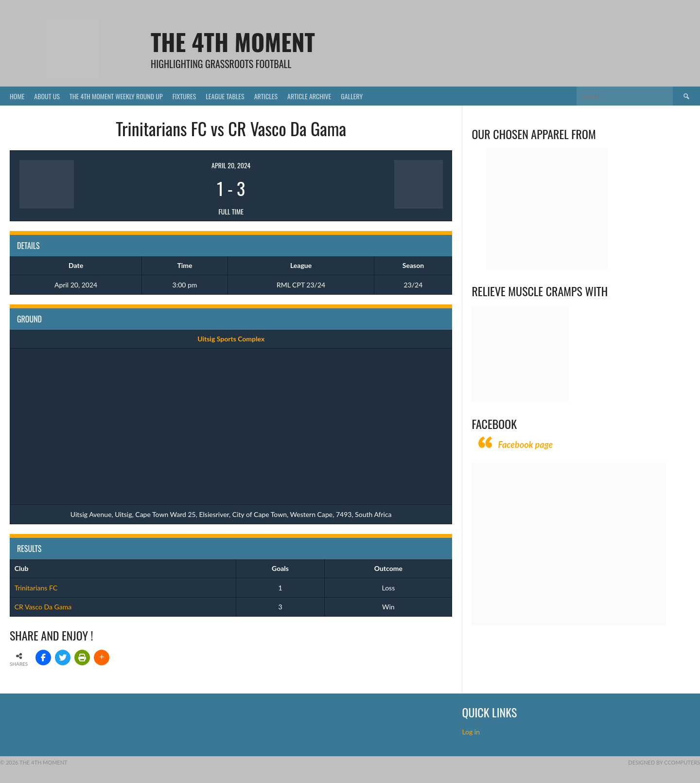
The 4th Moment (233, 42)
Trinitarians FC (36, 588)
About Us (47, 96)
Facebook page (525, 445)
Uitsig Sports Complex (231, 339)
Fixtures (184, 96)
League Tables (225, 96)
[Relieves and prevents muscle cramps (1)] (520, 400)
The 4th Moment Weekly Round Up (116, 96)
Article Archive (309, 96)
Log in (472, 732)
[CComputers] (569, 623)
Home (17, 96)
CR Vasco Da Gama (43, 607)
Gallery (352, 96)
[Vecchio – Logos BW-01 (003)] (547, 267)
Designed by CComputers (664, 762)
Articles (266, 96)
